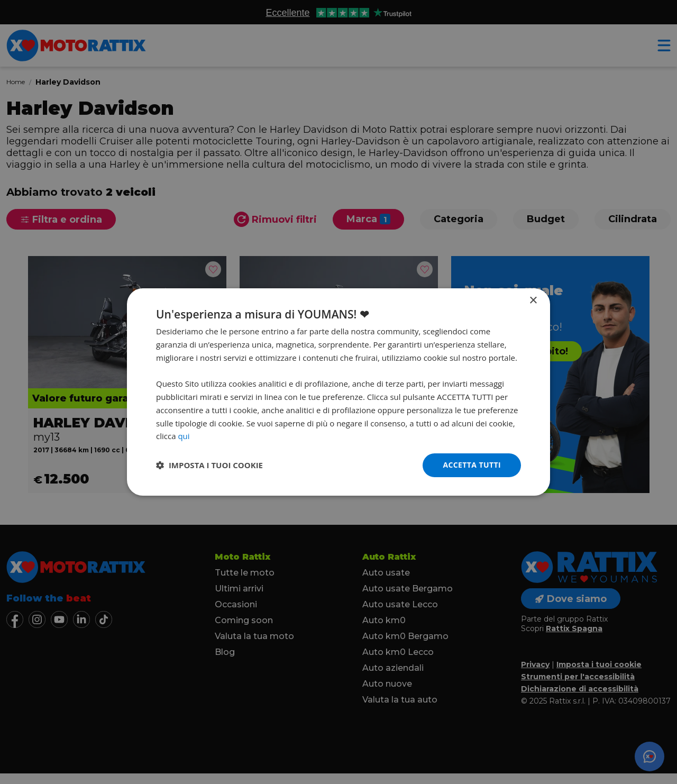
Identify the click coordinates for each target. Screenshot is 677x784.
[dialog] (338, 392)
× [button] (533, 301)
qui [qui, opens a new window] (184, 436)
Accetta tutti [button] (472, 465)
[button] (209, 466)
